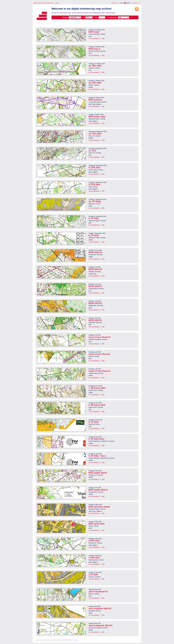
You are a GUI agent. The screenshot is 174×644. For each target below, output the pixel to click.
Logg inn (57, 3)
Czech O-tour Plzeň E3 (99, 337)
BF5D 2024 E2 (95, 303)
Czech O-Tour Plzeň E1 (100, 371)
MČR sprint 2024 (97, 524)
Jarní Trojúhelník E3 (98, 592)
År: (84, 17)
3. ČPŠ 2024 (94, 185)
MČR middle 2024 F (98, 473)
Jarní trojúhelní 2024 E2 (100, 609)
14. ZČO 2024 (95, 134)
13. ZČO (92, 151)
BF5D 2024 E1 (95, 320)
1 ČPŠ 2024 (94, 558)
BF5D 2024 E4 (95, 269)
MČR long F (94, 32)
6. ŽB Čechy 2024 (97, 405)
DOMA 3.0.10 (137, 3)
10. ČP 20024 (95, 202)
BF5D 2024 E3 (95, 286)
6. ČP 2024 (94, 422)
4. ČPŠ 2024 (94, 168)
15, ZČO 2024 (95, 83)
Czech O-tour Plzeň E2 (99, 354)
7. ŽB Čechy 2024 (97, 388)
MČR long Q (94, 49)
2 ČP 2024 (93, 575)
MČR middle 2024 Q (98, 490)
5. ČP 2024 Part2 (96, 439)
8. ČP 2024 (94, 235)
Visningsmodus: (112, 17)
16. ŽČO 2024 (95, 66)
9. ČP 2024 (94, 218)
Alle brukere (114, 3)
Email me (76, 640)
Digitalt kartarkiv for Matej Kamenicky (43, 3)
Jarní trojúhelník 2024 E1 (101, 626)
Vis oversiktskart (94, 39)
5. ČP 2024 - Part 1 (97, 456)
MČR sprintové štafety (99, 507)
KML (103, 39)
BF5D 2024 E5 (95, 252)
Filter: (96, 17)
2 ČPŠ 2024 (94, 541)
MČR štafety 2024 (97, 117)
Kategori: (65, 17)
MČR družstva (95, 100)
